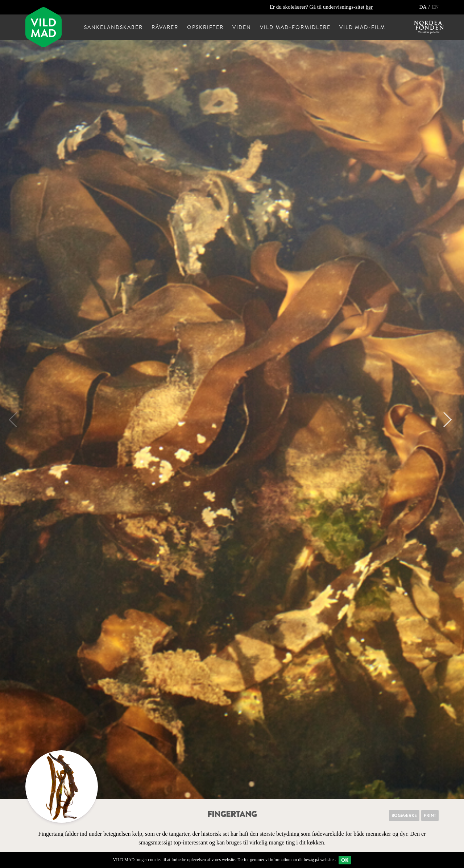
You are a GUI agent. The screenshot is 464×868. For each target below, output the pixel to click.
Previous (16, 420)
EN (435, 7)
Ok (345, 860)
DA (423, 7)
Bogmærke (404, 815)
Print (430, 815)
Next (444, 420)
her (369, 7)
